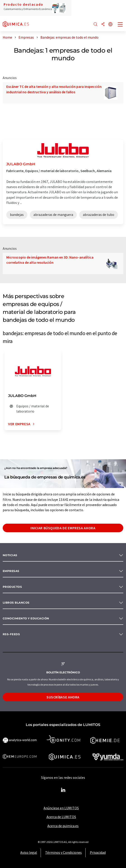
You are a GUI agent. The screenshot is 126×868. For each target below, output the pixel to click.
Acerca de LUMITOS (61, 817)
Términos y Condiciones (63, 852)
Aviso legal (29, 852)
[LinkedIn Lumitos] (63, 790)
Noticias (10, 555)
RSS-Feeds (11, 634)
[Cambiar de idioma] (110, 24)
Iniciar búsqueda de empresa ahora (63, 528)
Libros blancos (16, 603)
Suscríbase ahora (63, 697)
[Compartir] (103, 24)
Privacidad (98, 852)
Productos (12, 587)
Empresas (11, 571)
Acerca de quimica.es (63, 826)
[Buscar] (96, 24)
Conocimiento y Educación (26, 618)
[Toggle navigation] (120, 25)
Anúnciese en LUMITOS (61, 808)
